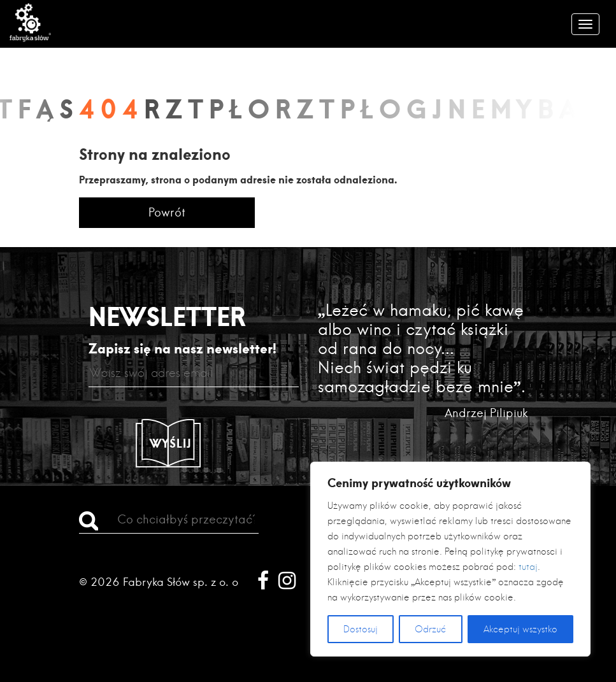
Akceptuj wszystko (520, 629)
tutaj (528, 567)
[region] (450, 559)
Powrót (167, 212)
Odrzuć (430, 629)
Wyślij (171, 443)
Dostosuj (361, 629)
